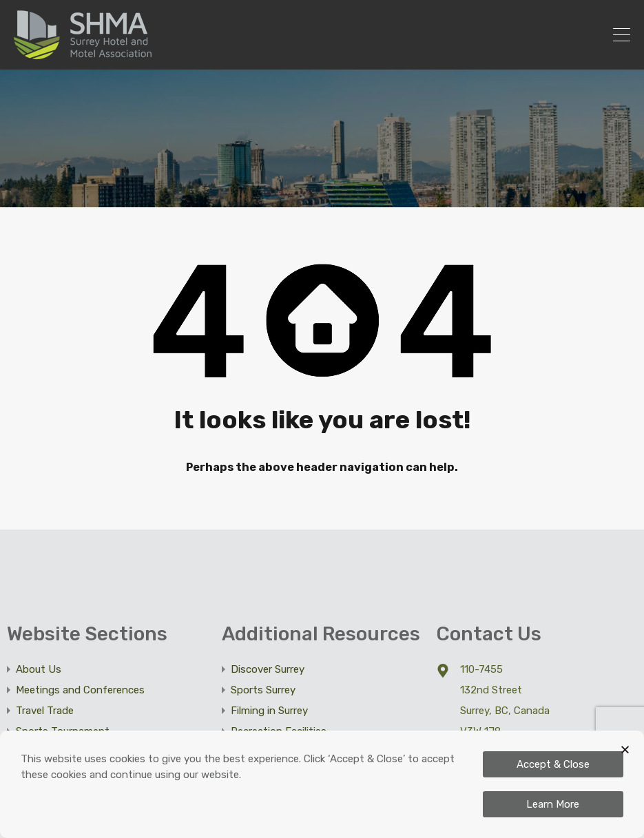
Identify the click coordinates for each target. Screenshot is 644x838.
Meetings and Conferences (80, 690)
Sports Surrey (263, 690)
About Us (39, 669)
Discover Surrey (268, 669)
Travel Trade (45, 711)
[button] (625, 750)
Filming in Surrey (269, 711)
